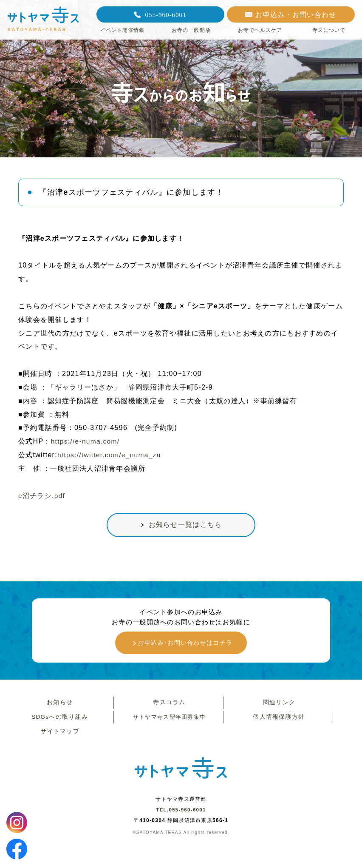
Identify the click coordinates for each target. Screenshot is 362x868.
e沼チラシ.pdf (42, 496)
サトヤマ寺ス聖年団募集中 (168, 722)
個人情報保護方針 (278, 722)
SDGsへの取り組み (59, 722)
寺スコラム (168, 706)
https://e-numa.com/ (86, 441)
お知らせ (59, 706)
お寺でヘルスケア (260, 30)
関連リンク (278, 706)
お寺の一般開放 (191, 30)
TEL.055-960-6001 (181, 817)
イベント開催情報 (123, 30)
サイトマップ (59, 737)
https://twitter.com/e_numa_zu (110, 455)
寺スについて (329, 30)
